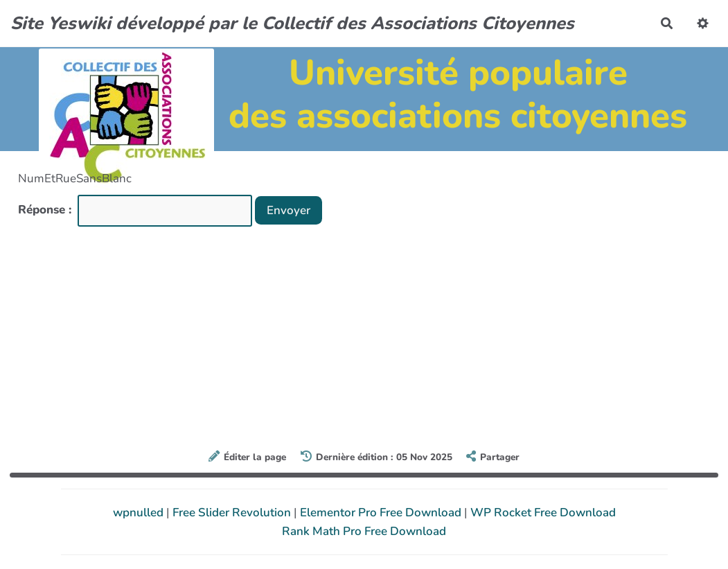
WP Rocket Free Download (543, 513)
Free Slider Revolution (233, 513)
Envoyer (288, 210)
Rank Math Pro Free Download (364, 531)
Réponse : (46, 210)
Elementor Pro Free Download (382, 513)
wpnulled (140, 513)
